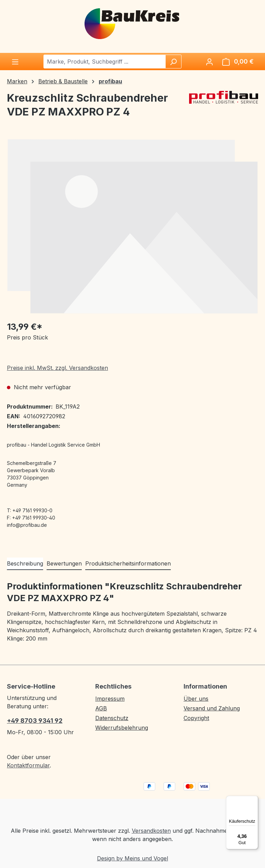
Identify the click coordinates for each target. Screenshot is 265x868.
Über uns (196, 699)
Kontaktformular (28, 765)
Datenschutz (112, 718)
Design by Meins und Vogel (132, 858)
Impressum (110, 699)
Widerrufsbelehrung (122, 728)
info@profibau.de (27, 525)
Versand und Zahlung (212, 708)
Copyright (196, 718)
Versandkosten (151, 831)
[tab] (25, 564)
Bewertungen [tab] (64, 563)
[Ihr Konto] (209, 62)
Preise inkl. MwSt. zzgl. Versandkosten (57, 368)
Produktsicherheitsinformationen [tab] (128, 563)
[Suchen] (173, 62)
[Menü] (15, 62)
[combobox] (105, 62)
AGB (101, 708)
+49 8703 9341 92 (35, 721)
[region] (132, 226)
